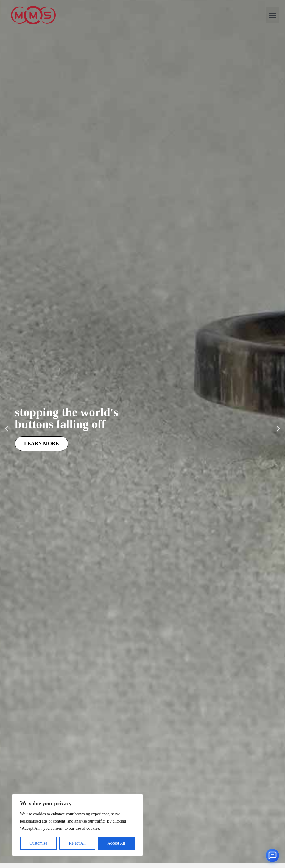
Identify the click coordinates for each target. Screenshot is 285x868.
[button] (272, 15)
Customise (38, 843)
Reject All (77, 843)
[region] (77, 825)
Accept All (116, 843)
